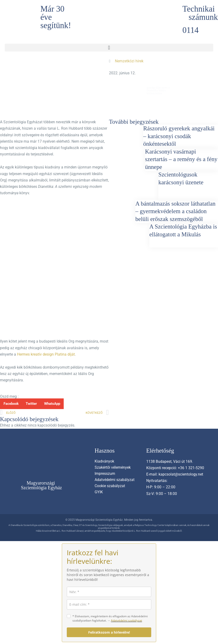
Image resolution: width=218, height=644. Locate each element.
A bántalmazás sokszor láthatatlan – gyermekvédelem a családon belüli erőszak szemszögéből (175, 211)
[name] (109, 592)
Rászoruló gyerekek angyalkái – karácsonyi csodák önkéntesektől (179, 136)
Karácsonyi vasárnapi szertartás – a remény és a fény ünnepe (181, 159)
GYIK (99, 492)
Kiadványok (104, 461)
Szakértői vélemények (113, 467)
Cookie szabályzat (110, 486)
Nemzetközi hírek (129, 60)
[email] (109, 604)
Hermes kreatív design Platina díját (46, 354)
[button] (109, 46)
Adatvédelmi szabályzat (115, 480)
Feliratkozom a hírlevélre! (109, 632)
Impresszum (105, 474)
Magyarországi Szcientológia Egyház (42, 485)
